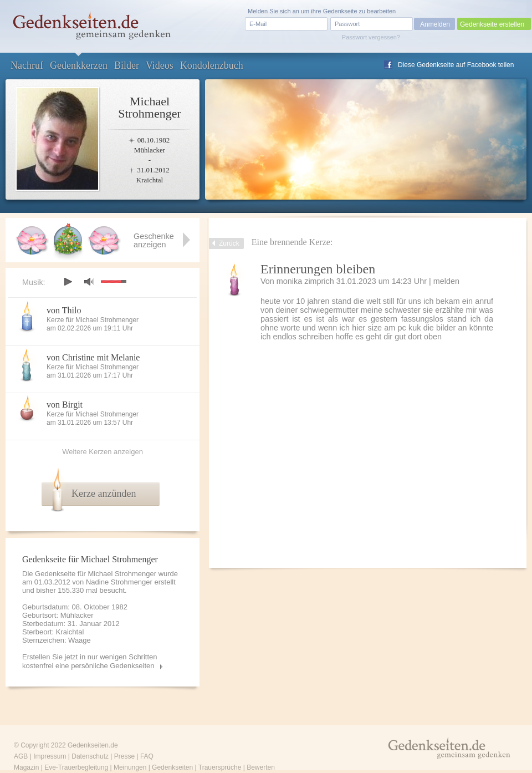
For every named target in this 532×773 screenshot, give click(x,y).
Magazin (26, 767)
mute (89, 281)
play (68, 282)
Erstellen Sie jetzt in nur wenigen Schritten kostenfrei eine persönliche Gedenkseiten (90, 661)
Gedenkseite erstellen (492, 24)
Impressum (50, 756)
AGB (21, 756)
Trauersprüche (220, 767)
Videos (160, 65)
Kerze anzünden (104, 494)
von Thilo (64, 310)
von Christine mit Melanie (93, 357)
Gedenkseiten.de (93, 745)
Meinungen (130, 767)
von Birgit (65, 405)
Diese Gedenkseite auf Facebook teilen (456, 65)
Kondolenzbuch (212, 65)
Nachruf (27, 65)
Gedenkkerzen (79, 65)
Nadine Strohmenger (119, 582)
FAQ (147, 756)
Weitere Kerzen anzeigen (103, 452)
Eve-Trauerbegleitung (76, 767)
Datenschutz (90, 756)
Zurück (229, 243)
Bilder (127, 65)
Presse (124, 756)
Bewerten (261, 767)
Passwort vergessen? (371, 37)
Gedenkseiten (172, 767)
